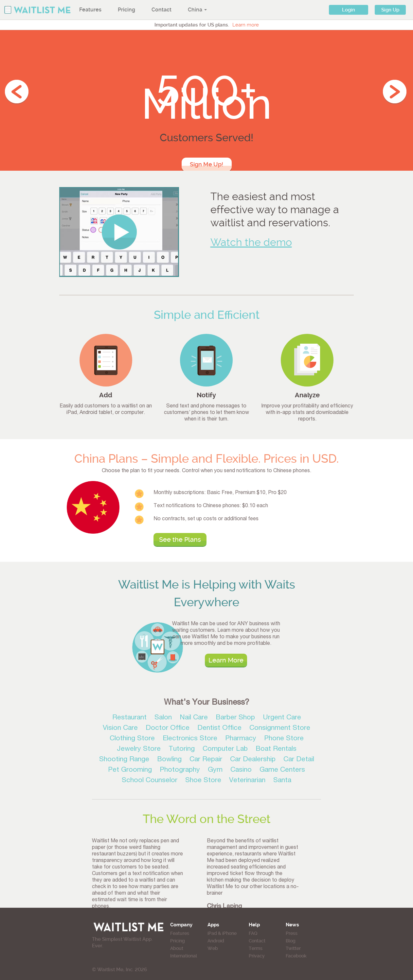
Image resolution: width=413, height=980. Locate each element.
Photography (180, 770)
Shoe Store (203, 781)
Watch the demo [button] (251, 242)
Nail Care (194, 718)
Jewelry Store (139, 749)
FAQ (253, 933)
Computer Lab (225, 749)
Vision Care (120, 728)
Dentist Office (219, 728)
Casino (241, 770)
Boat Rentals (276, 749)
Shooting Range (124, 760)
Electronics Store (190, 739)
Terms (256, 948)
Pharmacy (241, 739)
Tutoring (182, 749)
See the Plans (180, 540)
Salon (163, 718)
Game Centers (282, 770)
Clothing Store (132, 739)
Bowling (169, 760)
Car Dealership (253, 760)
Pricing (126, 10)
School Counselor (150, 781)
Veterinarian (247, 781)
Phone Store (284, 739)
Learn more (246, 25)
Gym (215, 770)
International (184, 956)
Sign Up (390, 10)
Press (292, 933)
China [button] (197, 10)
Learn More (226, 660)
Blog (291, 941)
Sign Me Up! (207, 164)
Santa (282, 781)
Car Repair (206, 760)
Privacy (257, 956)
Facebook (296, 956)
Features (90, 10)
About (177, 948)
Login (349, 10)
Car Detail (299, 760)
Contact (162, 10)
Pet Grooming (130, 770)
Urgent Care (282, 718)
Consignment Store (280, 728)
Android (216, 941)
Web (213, 948)
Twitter (293, 948)
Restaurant (129, 718)
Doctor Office (168, 728)
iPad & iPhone (222, 933)
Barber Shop (235, 718)
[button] (119, 232)
